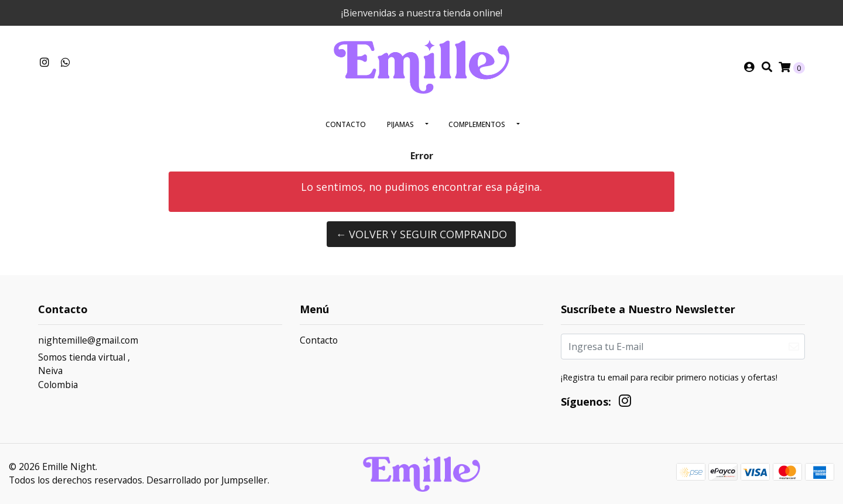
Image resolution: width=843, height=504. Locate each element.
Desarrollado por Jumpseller (207, 480)
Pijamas (400, 124)
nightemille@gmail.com (88, 340)
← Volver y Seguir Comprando (421, 234)
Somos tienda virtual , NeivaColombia (84, 371)
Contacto (346, 124)
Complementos (477, 124)
